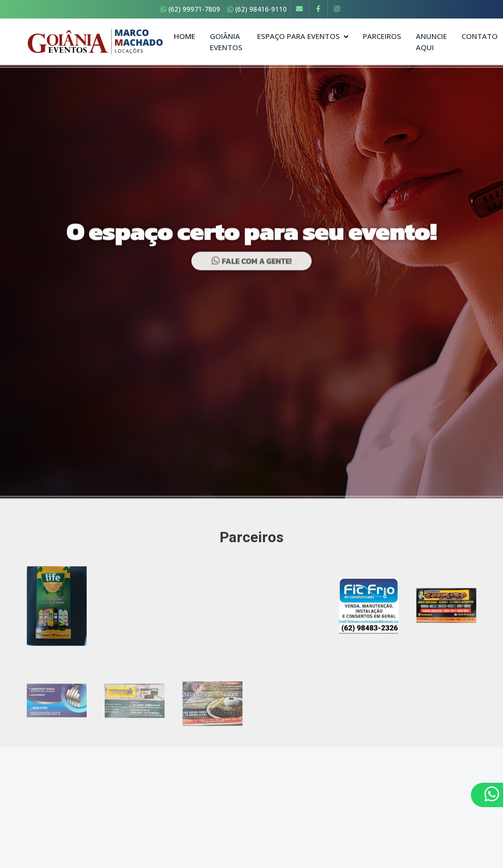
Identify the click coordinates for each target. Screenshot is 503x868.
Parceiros (382, 36)
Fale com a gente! (251, 266)
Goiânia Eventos (226, 42)
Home (185, 36)
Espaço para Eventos (298, 36)
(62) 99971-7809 (190, 9)
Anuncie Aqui (431, 42)
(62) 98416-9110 (257, 9)
